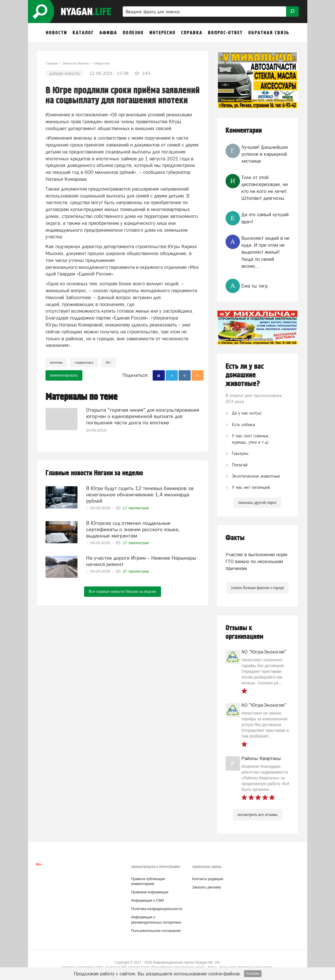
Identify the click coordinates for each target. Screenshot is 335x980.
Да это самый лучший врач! (265, 218)
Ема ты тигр (254, 286)
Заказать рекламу (207, 887)
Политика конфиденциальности (157, 909)
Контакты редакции (208, 879)
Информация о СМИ (147, 901)
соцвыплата (84, 362)
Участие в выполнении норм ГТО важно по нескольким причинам (256, 562)
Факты (235, 538)
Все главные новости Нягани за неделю (123, 591)
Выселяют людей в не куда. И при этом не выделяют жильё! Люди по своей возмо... (265, 252)
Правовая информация (150, 892)
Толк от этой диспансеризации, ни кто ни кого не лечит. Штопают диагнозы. (265, 188)
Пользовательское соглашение (156, 931)
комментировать (64, 375)
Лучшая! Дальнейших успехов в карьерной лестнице (265, 154)
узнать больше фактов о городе (258, 588)
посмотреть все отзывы (258, 815)
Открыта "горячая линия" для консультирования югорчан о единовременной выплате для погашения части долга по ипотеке (143, 416)
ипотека (56, 362)
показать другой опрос (258, 503)
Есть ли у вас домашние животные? (245, 375)
